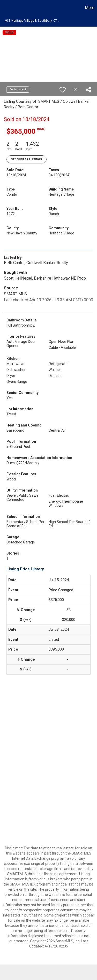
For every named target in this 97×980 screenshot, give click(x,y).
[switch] (63, 90)
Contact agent (18, 89)
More (90, 8)
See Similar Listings (27, 159)
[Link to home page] (5, 8)
